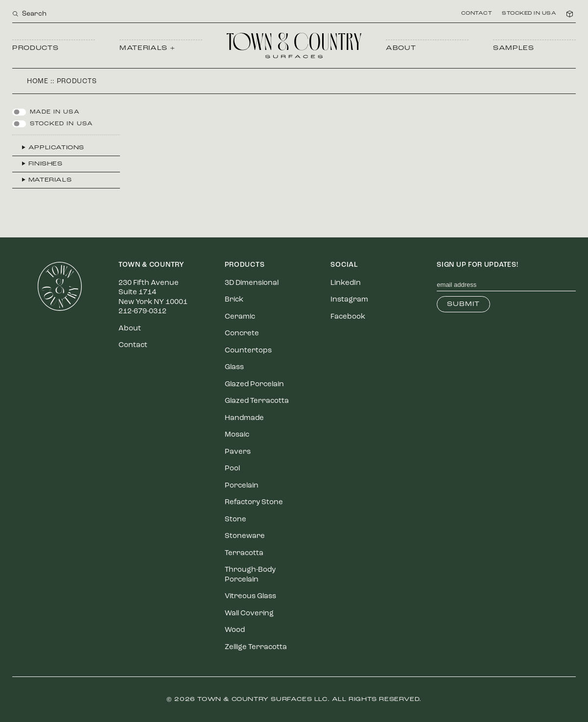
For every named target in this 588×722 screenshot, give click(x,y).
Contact (477, 14)
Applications (56, 148)
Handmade (244, 418)
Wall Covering (249, 614)
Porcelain (242, 486)
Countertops (248, 351)
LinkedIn (346, 283)
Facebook (348, 317)
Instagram (349, 300)
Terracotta (244, 553)
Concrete (242, 334)
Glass (234, 367)
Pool (232, 469)
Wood (235, 630)
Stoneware (245, 536)
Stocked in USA (529, 14)
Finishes (46, 164)
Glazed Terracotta (257, 401)
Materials (50, 180)
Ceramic (240, 317)
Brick (234, 300)
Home (38, 82)
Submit (463, 304)
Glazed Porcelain (254, 384)
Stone (235, 520)
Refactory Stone (254, 502)
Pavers (238, 452)
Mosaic (237, 435)
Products (35, 48)
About (401, 48)
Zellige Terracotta (256, 647)
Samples (514, 48)
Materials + (147, 48)
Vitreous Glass (250, 596)
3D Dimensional (252, 283)
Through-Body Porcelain (250, 575)
